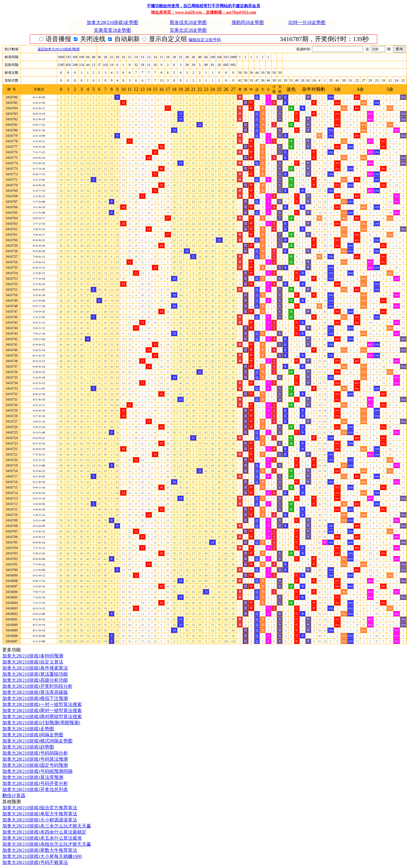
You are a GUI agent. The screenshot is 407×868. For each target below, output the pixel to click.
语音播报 (101, 39)
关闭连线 (135, 39)
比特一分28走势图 (307, 22)
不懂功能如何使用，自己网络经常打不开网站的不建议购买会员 (203, 6)
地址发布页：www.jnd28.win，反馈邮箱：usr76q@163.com (203, 12)
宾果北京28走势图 (188, 30)
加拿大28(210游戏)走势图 (113, 22)
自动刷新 (170, 39)
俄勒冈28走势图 (248, 22)
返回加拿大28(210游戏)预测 (59, 49)
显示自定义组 (211, 39)
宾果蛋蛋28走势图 (112, 30)
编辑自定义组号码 (250, 40)
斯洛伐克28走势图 (188, 22)
